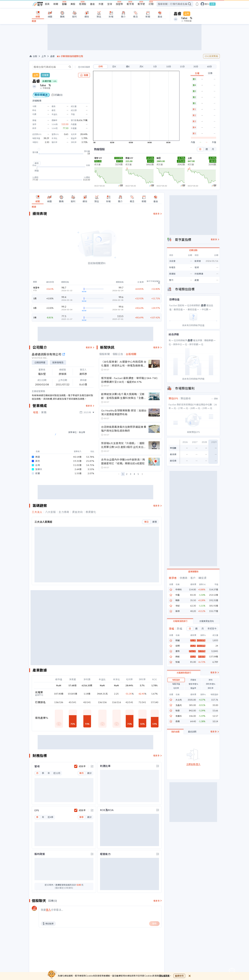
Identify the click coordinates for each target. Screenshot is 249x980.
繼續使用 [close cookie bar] (179, 976)
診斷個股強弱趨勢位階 (72, 56)
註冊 (212, 4)
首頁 (47, 4)
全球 (110, 4)
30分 (196, 66)
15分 (182, 66)
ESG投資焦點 (211, 56)
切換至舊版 (85, 67)
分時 (101, 66)
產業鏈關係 (193, 572)
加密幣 (119, 4)
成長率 (82, 608)
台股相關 (131, 354)
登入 (207, 4)
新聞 (56, 4)
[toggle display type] (92, 608)
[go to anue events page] (197, 4)
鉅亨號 (141, 4)
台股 (64, 4)
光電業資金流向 (207, 621)
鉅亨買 (130, 4)
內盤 (193, 142)
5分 (155, 66)
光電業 (45, 75)
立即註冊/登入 (193, 780)
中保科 (179, 590)
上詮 (190, 158)
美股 (73, 4)
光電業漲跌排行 (180, 621)
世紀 (178, 606)
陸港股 (83, 4)
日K (114, 66)
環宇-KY (98, 158)
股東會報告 (58, 362)
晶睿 (52, 56)
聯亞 (159, 158)
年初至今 (212, 629)
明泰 (178, 600)
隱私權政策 (164, 976)
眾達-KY (129, 158)
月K (141, 66)
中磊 (178, 595)
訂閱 (151, 4)
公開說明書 (40, 362)
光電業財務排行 (184, 688)
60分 (209, 66)
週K (128, 66)
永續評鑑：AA (49, 81)
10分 (169, 66)
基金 (92, 4)
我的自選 (175, 747)
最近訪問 (192, 747)
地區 (36, 412)
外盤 (214, 142)
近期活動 (193, 250)
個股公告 (118, 354)
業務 (44, 412)
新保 (178, 611)
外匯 (101, 4)
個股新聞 (105, 354)
